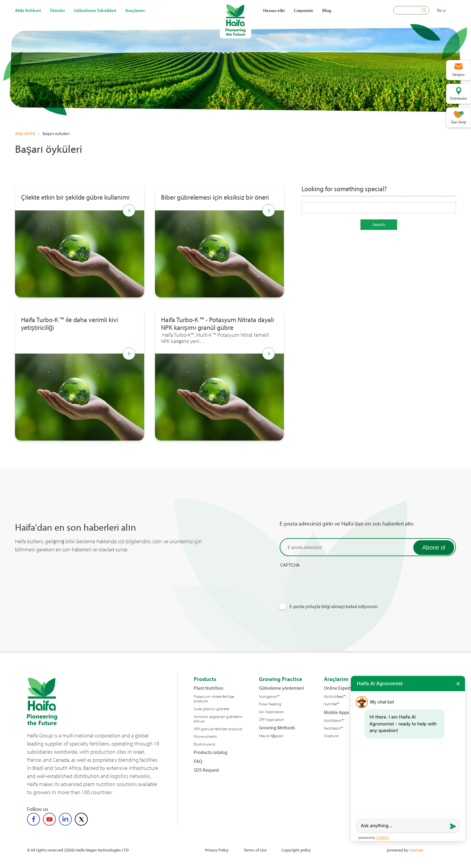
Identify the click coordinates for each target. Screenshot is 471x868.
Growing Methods (277, 728)
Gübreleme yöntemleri (281, 688)
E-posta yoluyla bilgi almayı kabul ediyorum (334, 606)
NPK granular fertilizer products (218, 729)
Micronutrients (205, 736)
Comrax (416, 850)
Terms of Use (255, 850)
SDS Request (206, 770)
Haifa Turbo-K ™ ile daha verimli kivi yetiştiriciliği (70, 324)
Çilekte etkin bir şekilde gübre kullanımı (75, 197)
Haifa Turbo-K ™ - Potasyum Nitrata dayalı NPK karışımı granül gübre (218, 324)
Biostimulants (205, 744)
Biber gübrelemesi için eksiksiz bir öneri (215, 197)
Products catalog (211, 752)
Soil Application (271, 712)
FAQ (198, 761)
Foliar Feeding (270, 704)
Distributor (459, 98)
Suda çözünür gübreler (212, 709)
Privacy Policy (217, 850)
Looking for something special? (344, 189)
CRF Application (272, 720)
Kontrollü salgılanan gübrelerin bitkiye (218, 719)
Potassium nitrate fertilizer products (214, 699)
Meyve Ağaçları (271, 736)
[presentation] (325, 580)
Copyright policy (296, 850)
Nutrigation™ (269, 696)
